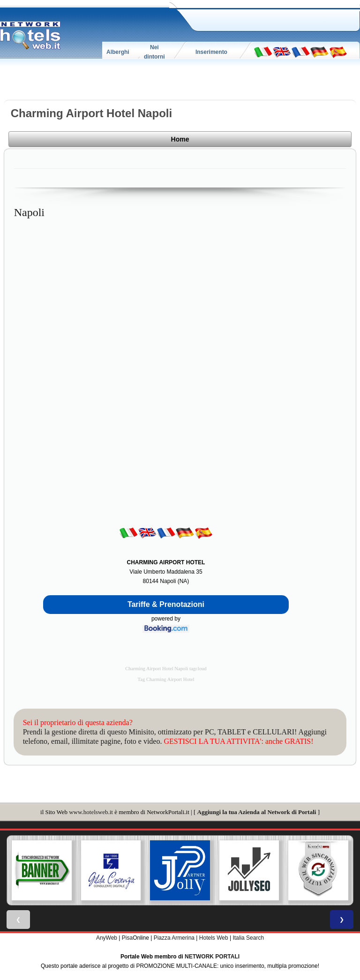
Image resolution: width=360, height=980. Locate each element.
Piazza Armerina (174, 938)
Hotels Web (214, 938)
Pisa (127, 938)
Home (180, 139)
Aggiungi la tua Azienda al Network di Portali (257, 812)
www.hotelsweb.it (91, 812)
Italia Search (248, 938)
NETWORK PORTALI (212, 957)
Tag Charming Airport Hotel (166, 679)
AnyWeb (107, 938)
